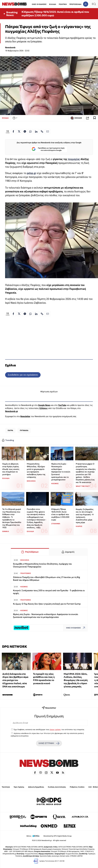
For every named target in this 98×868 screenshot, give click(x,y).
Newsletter (25, 416)
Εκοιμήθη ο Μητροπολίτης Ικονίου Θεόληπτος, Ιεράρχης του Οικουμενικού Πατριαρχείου (42, 565)
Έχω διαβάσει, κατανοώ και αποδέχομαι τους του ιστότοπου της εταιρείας (49, 729)
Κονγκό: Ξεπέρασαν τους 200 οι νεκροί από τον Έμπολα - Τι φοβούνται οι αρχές (49, 592)
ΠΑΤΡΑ (10, 430)
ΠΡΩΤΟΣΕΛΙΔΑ (75, 4)
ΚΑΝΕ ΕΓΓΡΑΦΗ (49, 743)
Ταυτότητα (6, 787)
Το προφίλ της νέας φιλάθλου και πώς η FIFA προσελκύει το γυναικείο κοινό (44, 679)
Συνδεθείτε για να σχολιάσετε (23, 375)
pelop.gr (31, 173)
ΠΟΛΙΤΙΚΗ (63, 4)
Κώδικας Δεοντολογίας (57, 787)
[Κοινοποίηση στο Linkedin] (36, 132)
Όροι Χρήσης (19, 787)
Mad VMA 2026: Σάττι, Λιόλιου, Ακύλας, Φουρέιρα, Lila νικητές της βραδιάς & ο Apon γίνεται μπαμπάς (76, 680)
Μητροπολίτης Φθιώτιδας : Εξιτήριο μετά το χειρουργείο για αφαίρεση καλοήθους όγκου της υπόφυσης (36, 470)
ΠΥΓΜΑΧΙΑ (24, 430)
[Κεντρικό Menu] (94, 4)
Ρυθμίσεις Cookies (77, 787)
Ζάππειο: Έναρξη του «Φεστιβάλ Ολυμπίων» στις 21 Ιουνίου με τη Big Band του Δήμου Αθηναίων (47, 579)
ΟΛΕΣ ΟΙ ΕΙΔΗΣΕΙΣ (39, 4)
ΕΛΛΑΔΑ (53, 4)
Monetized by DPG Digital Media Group (58, 836)
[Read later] (95, 118)
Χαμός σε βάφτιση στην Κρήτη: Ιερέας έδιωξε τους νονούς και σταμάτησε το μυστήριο (11, 469)
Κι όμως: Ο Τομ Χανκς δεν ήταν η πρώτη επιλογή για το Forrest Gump (47, 604)
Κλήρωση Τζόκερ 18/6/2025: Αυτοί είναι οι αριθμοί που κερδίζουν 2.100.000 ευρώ (55, 14)
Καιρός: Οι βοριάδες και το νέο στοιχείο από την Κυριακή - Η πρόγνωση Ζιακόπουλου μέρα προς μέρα (85, 516)
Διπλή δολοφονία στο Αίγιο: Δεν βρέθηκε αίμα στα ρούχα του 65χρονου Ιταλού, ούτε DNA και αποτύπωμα (15, 680)
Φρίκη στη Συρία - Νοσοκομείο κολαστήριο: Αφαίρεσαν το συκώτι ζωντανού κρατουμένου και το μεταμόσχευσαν (61, 472)
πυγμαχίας (74, 159)
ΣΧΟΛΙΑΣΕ (76, 118)
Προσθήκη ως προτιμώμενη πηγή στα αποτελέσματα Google (48, 149)
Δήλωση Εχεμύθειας (36, 787)
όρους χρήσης (55, 729)
